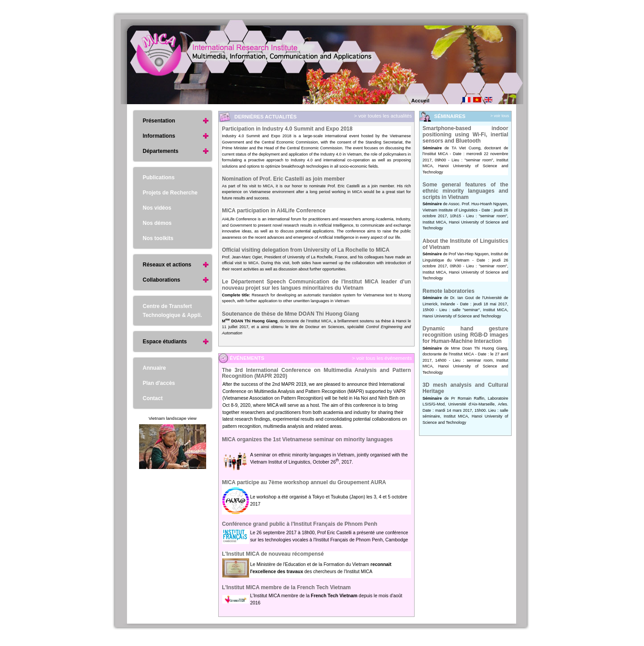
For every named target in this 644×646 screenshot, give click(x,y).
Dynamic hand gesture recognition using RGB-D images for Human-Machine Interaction (466, 335)
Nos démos (157, 223)
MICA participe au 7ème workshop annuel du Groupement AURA (304, 482)
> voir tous (500, 116)
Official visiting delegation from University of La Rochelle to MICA (306, 250)
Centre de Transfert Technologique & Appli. (172, 311)
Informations (159, 136)
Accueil (421, 101)
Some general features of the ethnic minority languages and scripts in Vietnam (466, 191)
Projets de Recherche (170, 193)
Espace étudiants (165, 342)
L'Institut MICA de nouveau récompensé (273, 554)
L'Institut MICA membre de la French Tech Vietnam (286, 587)
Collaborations (161, 280)
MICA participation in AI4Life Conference (274, 211)
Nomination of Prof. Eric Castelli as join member (283, 179)
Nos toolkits (158, 238)
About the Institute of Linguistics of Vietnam (466, 244)
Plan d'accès (159, 383)
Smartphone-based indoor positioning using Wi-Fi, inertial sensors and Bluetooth (466, 134)
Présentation (159, 121)
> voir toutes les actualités (382, 116)
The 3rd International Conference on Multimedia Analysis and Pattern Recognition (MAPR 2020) (316, 373)
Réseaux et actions (167, 265)
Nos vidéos (157, 208)
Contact (153, 398)
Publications (159, 177)
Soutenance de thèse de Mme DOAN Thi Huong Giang (290, 314)
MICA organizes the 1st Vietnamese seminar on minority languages (307, 439)
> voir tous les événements (381, 358)
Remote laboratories (449, 291)
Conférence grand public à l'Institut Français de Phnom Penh (300, 524)
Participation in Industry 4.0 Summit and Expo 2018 (287, 129)
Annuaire (154, 368)
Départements (161, 151)
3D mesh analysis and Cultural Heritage (466, 388)
